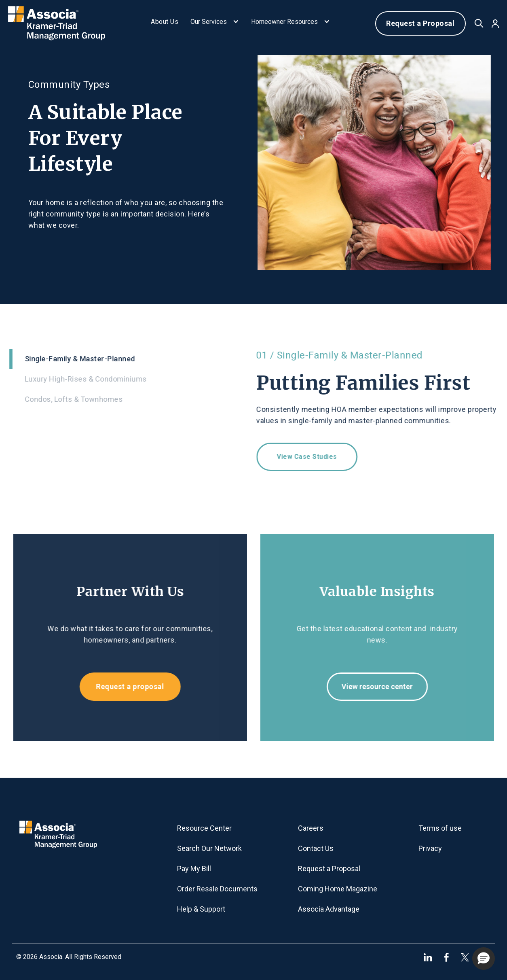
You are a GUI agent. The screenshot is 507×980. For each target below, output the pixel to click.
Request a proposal (125, 686)
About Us (165, 22)
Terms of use (440, 828)
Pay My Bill (194, 869)
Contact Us (316, 848)
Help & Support (201, 909)
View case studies (312, 457)
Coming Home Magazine (338, 889)
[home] (65, 23)
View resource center (382, 686)
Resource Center (204, 828)
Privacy (430, 848)
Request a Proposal (420, 23)
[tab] (126, 359)
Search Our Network (209, 848)
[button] (215, 23)
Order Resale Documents (217, 889)
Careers (311, 828)
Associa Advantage (329, 909)
